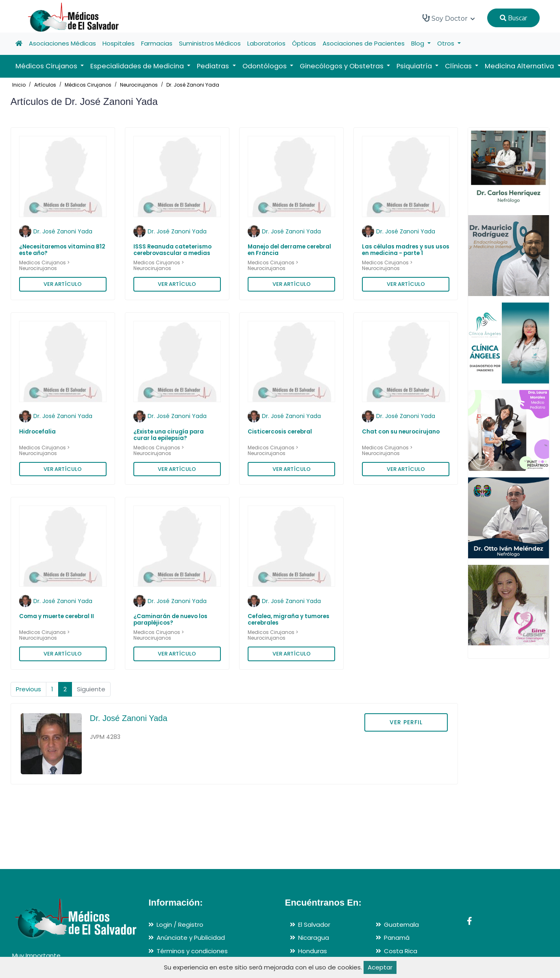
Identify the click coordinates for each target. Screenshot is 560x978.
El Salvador (314, 925)
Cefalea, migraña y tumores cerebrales (289, 620)
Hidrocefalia (37, 432)
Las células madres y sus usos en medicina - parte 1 (406, 250)
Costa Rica (401, 951)
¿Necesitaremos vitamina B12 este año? (62, 250)
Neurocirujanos (139, 85)
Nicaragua (314, 938)
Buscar (513, 18)
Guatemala (401, 925)
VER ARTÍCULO (63, 284)
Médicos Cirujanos (88, 85)
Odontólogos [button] (265, 66)
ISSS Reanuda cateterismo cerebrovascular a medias (172, 250)
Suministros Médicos (210, 43)
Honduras (313, 951)
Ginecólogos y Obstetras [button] (342, 66)
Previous (28, 689)
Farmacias (157, 43)
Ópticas (304, 43)
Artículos (45, 85)
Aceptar (380, 967)
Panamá (397, 938)
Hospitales (119, 43)
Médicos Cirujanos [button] (47, 66)
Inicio (19, 85)
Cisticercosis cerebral (280, 432)
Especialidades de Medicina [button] (138, 66)
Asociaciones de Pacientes (364, 43)
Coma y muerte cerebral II (57, 616)
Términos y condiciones (192, 951)
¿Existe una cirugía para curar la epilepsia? (169, 435)
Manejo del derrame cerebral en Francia (289, 250)
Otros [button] (447, 43)
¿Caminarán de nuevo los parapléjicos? (170, 620)
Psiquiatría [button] (415, 66)
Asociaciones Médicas (62, 43)
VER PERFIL (406, 722)
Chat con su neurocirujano (401, 432)
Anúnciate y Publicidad (191, 938)
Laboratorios (266, 43)
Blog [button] (418, 43)
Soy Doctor (449, 18)
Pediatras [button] (214, 66)
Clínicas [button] (459, 66)
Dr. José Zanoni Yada (193, 85)
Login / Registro (180, 925)
